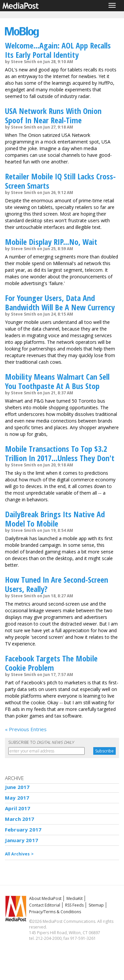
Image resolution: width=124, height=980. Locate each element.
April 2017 (18, 808)
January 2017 (21, 840)
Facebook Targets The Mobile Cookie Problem (51, 663)
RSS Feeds (74, 905)
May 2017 (17, 798)
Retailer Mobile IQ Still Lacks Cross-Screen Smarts (60, 181)
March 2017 (20, 819)
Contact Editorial (45, 905)
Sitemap (96, 905)
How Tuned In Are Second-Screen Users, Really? (57, 584)
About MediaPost (45, 898)
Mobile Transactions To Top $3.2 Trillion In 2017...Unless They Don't (60, 453)
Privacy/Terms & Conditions (55, 912)
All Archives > (19, 854)
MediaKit (75, 898)
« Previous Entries (26, 729)
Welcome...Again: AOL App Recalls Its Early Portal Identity (58, 50)
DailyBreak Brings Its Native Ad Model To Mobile (55, 519)
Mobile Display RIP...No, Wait (51, 242)
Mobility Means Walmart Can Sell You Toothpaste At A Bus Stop (57, 381)
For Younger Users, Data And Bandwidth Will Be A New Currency (60, 302)
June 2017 (17, 787)
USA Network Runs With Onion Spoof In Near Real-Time (53, 115)
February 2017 (23, 830)
